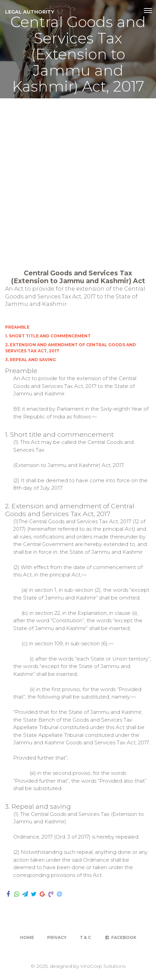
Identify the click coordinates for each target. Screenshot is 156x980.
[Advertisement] (78, 180)
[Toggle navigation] (148, 11)
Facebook (120, 937)
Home (27, 937)
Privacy (57, 937)
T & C (85, 937)
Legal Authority (30, 12)
